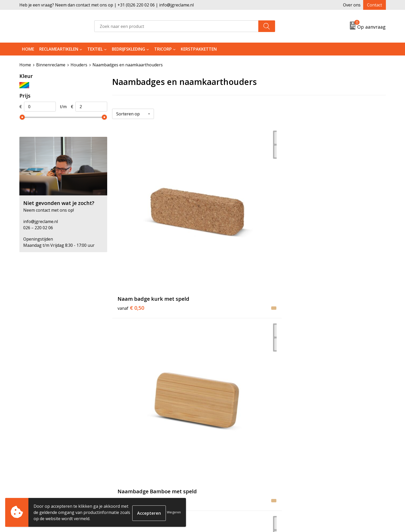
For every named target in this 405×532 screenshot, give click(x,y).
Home (28, 49)
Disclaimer (310, 459)
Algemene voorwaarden (323, 435)
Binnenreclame (51, 65)
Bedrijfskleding (128, 49)
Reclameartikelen (59, 49)
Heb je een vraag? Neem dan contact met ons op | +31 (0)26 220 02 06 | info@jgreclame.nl (107, 5)
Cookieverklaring (317, 443)
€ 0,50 (131, 228)
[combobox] (176, 26)
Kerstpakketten (199, 49)
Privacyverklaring (317, 451)
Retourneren (221, 443)
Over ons (352, 5)
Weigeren (174, 512)
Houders (79, 65)
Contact (375, 5)
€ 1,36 (131, 348)
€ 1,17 (222, 228)
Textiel (95, 49)
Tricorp (163, 49)
